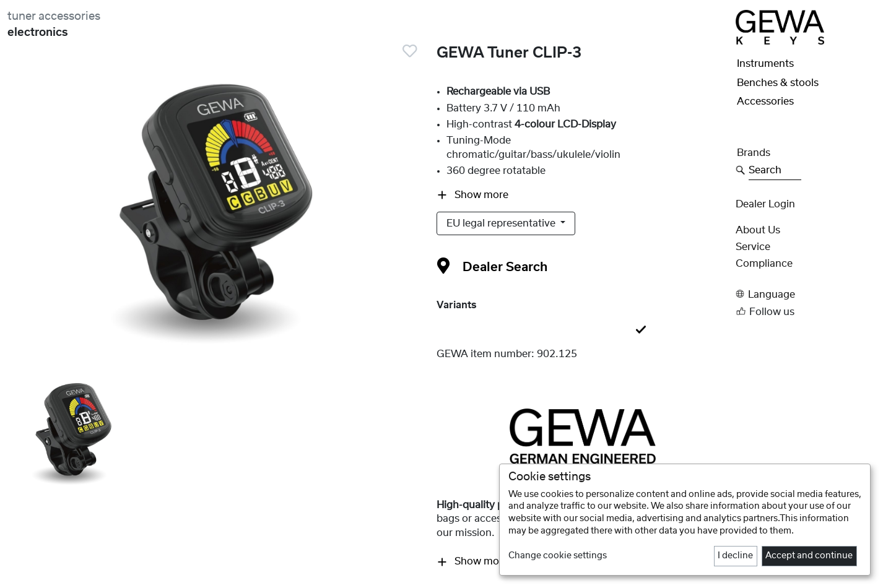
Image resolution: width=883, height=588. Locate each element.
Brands (754, 153)
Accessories (765, 102)
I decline (735, 556)
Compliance (764, 264)
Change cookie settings (558, 556)
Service (753, 247)
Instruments (765, 64)
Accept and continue (809, 556)
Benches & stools (778, 83)
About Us (758, 230)
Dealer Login (765, 204)
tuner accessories (54, 16)
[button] (806, 294)
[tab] (582, 331)
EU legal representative (502, 223)
